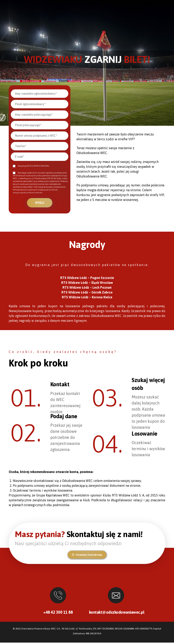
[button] (87, 556)
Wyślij (40, 203)
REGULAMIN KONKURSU (38, 166)
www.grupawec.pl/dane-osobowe (27, 193)
